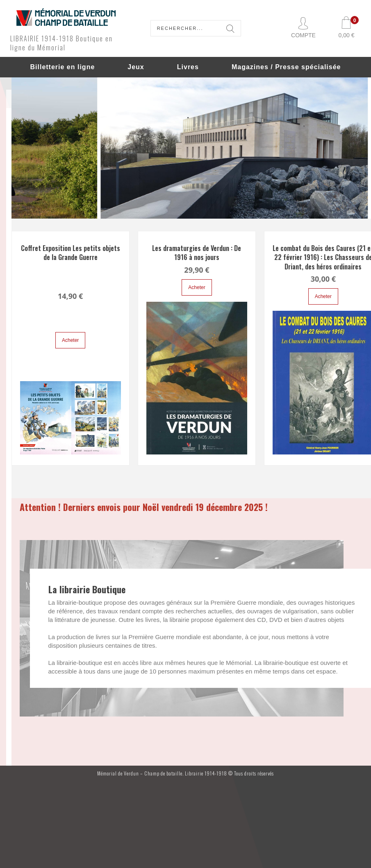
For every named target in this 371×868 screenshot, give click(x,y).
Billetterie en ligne (62, 67)
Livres (188, 67)
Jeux (136, 67)
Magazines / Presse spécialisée (286, 67)
